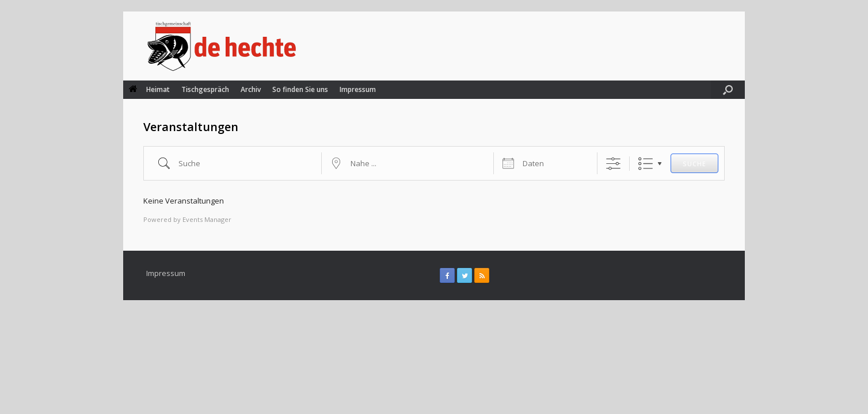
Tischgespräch (205, 89)
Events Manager (207, 219)
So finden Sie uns (300, 89)
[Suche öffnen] (728, 90)
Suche (694, 164)
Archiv (251, 89)
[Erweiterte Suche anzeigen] (613, 164)
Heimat (149, 89)
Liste (646, 164)
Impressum (358, 89)
